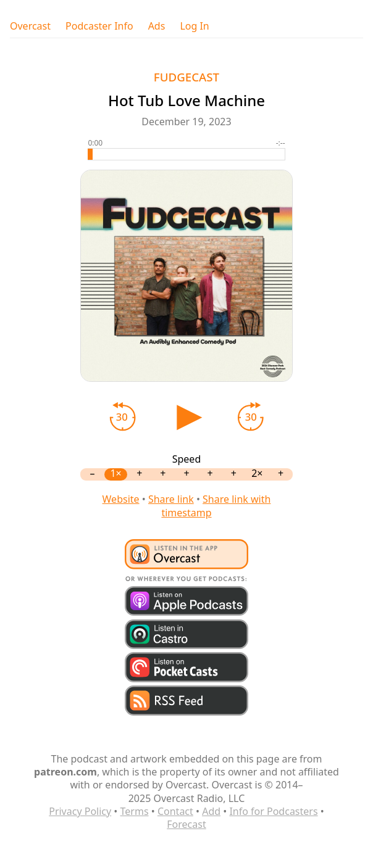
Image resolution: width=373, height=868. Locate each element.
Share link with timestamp (216, 506)
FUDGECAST (186, 77)
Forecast (186, 824)
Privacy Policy (80, 811)
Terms (135, 811)
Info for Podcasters (273, 811)
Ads (157, 26)
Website (121, 499)
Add (211, 811)
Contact (175, 811)
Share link (171, 499)
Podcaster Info (99, 26)
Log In (194, 26)
